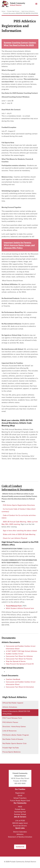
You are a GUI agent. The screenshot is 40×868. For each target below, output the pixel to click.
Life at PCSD (20, 821)
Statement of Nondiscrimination (20, 837)
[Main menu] (36, 4)
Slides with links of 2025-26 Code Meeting (19, 534)
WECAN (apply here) (20, 823)
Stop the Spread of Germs (16, 661)
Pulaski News (20, 809)
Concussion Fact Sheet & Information (20, 687)
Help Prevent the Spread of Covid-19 (20, 664)
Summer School (20, 814)
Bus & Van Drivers (20, 826)
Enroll (20, 795)
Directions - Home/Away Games (14, 726)
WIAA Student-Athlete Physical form (20, 608)
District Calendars (20, 832)
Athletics (20, 834)
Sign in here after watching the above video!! (20, 531)
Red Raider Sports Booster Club (18, 744)
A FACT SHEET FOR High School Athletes (21, 651)
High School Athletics (28, 11)
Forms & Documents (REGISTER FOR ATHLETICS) (16, 713)
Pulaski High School (13, 11)
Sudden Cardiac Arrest (15, 654)
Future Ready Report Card (20, 801)
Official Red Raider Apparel (16, 703)
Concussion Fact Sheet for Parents (19, 659)
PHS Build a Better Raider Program (16, 735)
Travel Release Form (14, 606)
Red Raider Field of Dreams (16, 740)
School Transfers (20, 798)
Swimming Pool (20, 812)
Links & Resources (9, 731)
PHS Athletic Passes (10, 722)
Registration (20, 793)
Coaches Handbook (13, 679)
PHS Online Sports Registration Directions (19, 505)
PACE (20, 807)
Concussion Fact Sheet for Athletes (19, 656)
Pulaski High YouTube (14, 748)
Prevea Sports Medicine (15, 752)
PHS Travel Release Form (15, 718)
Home (3, 11)
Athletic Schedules (13, 707)
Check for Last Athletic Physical (15, 538)
